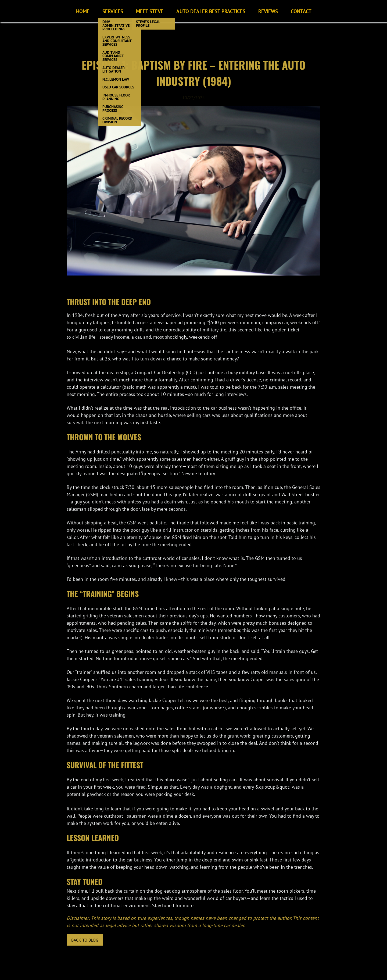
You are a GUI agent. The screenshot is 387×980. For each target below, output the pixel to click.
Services (113, 11)
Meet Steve (150, 11)
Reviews (268, 11)
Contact (301, 11)
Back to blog (85, 940)
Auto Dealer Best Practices (211, 11)
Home (83, 11)
